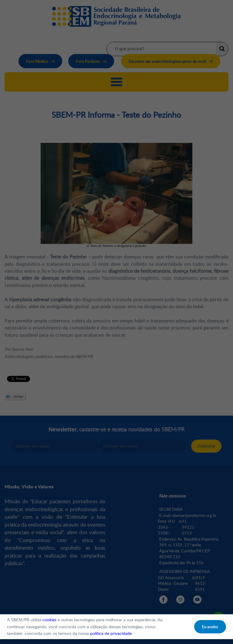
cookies (49, 620)
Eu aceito (210, 627)
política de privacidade (111, 633)
